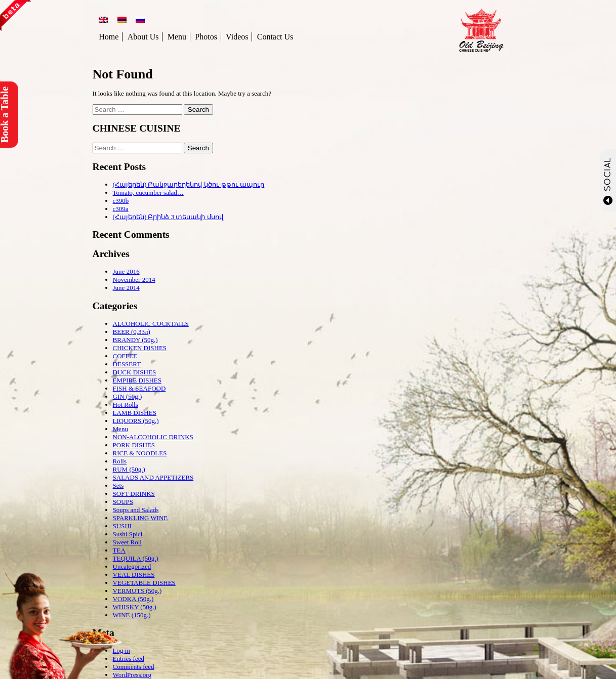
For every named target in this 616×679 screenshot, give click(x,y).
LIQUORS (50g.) (136, 421)
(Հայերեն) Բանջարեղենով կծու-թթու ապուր (189, 184)
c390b (121, 201)
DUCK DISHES (135, 372)
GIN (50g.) (128, 396)
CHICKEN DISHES (140, 348)
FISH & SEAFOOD (139, 388)
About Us (143, 37)
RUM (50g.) (129, 469)
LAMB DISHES (135, 413)
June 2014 (126, 288)
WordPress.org (132, 675)
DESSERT (127, 364)
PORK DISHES (134, 445)
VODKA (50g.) (133, 599)
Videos (237, 37)
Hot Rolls (126, 405)
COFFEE (125, 356)
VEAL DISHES (134, 575)
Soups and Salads (136, 510)
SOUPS (123, 502)
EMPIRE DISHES (137, 380)
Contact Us (275, 37)
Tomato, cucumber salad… (148, 193)
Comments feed (134, 667)
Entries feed (129, 659)
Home (109, 37)
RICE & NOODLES (140, 453)
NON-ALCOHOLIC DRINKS (153, 437)
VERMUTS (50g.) (137, 591)
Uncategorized (132, 566)
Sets (118, 485)
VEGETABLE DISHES (144, 583)
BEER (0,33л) (132, 332)
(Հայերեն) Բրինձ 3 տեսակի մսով (168, 217)
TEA (119, 550)
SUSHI (122, 526)
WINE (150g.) (132, 615)
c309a (121, 209)
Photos (206, 37)
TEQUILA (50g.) (136, 558)
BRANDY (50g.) (135, 340)
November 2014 (134, 280)
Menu (177, 37)
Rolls (120, 461)
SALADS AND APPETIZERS (153, 477)
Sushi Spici (128, 534)
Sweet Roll (127, 542)
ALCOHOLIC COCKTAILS (151, 324)
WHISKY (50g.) (135, 607)
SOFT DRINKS (134, 494)
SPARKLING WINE (140, 518)
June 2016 (126, 271)
